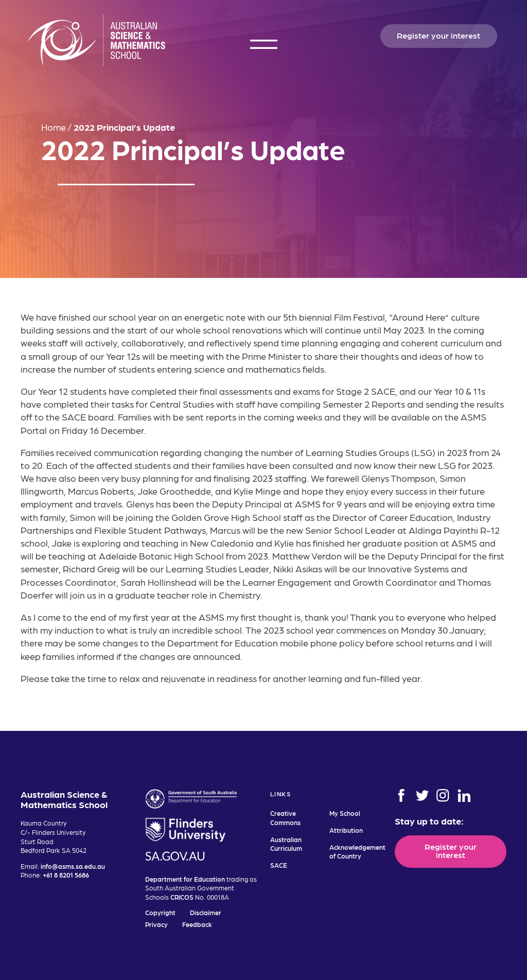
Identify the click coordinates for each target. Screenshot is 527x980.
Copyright (160, 912)
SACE (279, 865)
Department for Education (185, 879)
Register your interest (438, 35)
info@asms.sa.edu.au (73, 866)
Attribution (346, 830)
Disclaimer (206, 912)
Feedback (197, 924)
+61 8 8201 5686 (66, 875)
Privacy (156, 924)
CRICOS (182, 897)
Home (54, 127)
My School (345, 813)
